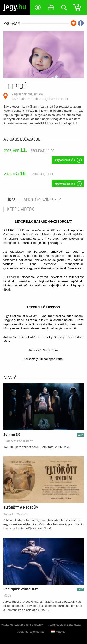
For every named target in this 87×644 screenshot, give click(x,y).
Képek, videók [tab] (21, 209)
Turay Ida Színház (16, 514)
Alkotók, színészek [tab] (42, 200)
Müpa (7, 596)
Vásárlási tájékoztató (31, 632)
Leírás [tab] (10, 200)
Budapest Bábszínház (18, 441)
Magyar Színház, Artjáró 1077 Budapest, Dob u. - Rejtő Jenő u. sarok (40, 97)
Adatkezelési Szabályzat (65, 625)
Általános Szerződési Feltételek (22, 625)
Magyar (58, 632)
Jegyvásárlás (65, 160)
